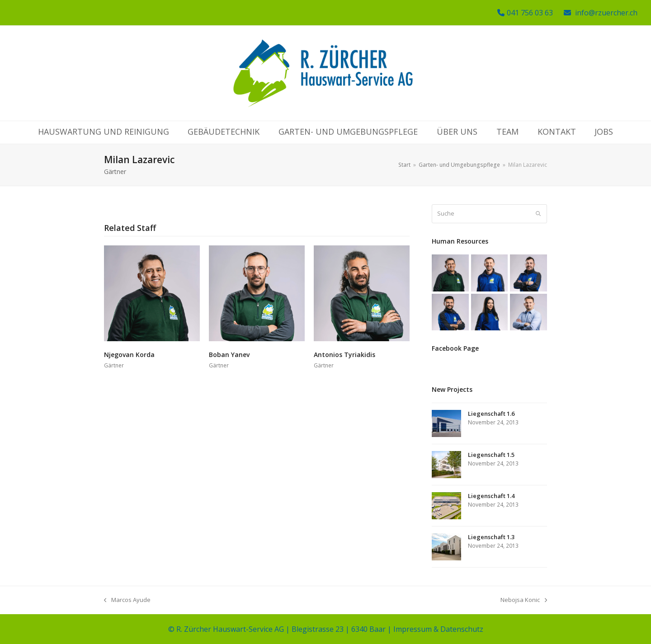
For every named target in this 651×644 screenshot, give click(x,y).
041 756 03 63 (530, 13)
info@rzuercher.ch (606, 13)
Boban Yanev (229, 355)
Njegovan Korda (129, 355)
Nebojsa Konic (524, 600)
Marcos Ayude (127, 600)
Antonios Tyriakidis (344, 355)
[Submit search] (538, 214)
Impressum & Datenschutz (438, 629)
